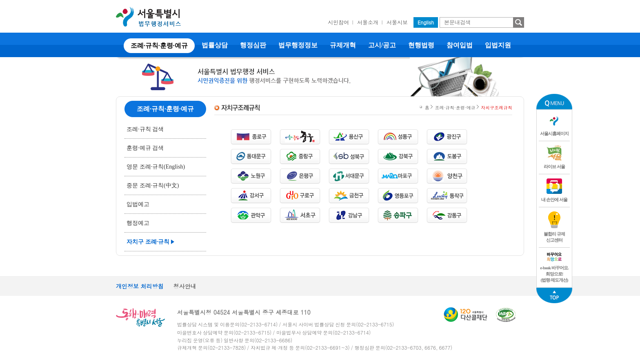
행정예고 (138, 223)
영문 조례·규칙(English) (156, 167)
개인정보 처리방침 (140, 286)
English (426, 22)
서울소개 (368, 22)
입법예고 (138, 204)
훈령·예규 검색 (145, 148)
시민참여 (338, 22)
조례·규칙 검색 (145, 129)
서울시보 (397, 22)
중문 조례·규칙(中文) (153, 185)
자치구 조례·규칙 (148, 242)
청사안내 (185, 286)
